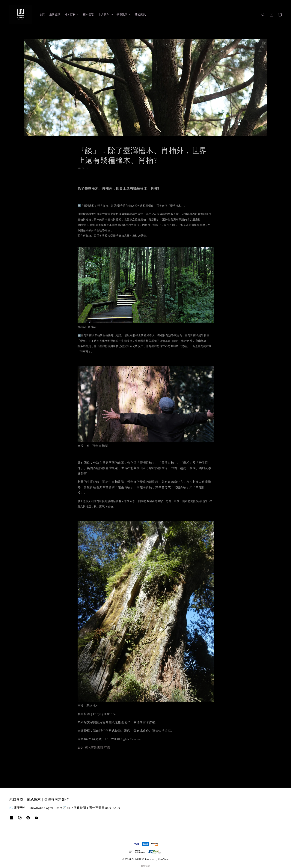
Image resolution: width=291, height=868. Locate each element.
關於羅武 (140, 14)
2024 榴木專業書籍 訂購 (94, 748)
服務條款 (145, 866)
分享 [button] (83, 177)
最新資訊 (55, 14)
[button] (263, 15)
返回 (145, 766)
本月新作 (104, 14)
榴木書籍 (88, 14)
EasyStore (163, 859)
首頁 (42, 14)
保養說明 (122, 14)
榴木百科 (70, 14)
